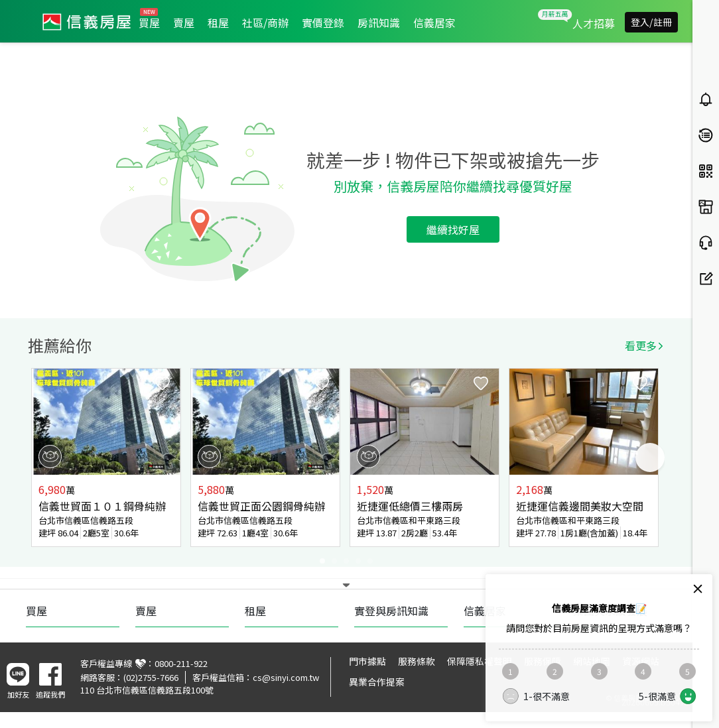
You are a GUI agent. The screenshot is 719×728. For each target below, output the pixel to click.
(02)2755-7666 (151, 677)
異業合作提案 (377, 682)
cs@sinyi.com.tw (286, 677)
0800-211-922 (181, 663)
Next (650, 457)
